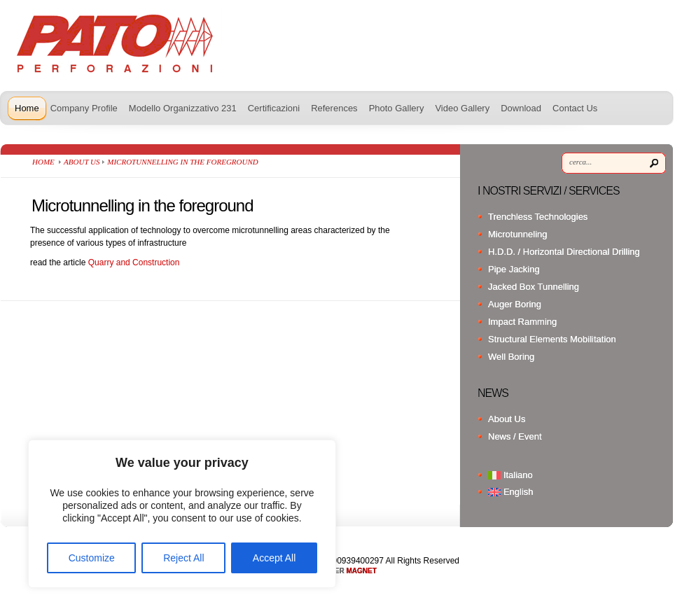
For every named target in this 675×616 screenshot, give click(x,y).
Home (27, 108)
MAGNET (362, 571)
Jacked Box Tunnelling (534, 287)
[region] (182, 514)
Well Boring (511, 357)
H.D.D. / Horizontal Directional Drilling (564, 252)
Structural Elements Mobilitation (552, 339)
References (334, 108)
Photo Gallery (397, 108)
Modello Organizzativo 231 (183, 108)
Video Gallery (462, 108)
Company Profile (84, 108)
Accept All (274, 558)
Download (521, 108)
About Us (82, 162)
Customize (92, 558)
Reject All (183, 558)
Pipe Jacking (514, 269)
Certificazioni (274, 108)
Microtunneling (518, 234)
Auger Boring (515, 304)
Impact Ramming (522, 322)
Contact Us (575, 108)
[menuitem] (577, 475)
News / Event (515, 436)
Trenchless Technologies (538, 217)
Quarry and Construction (134, 262)
